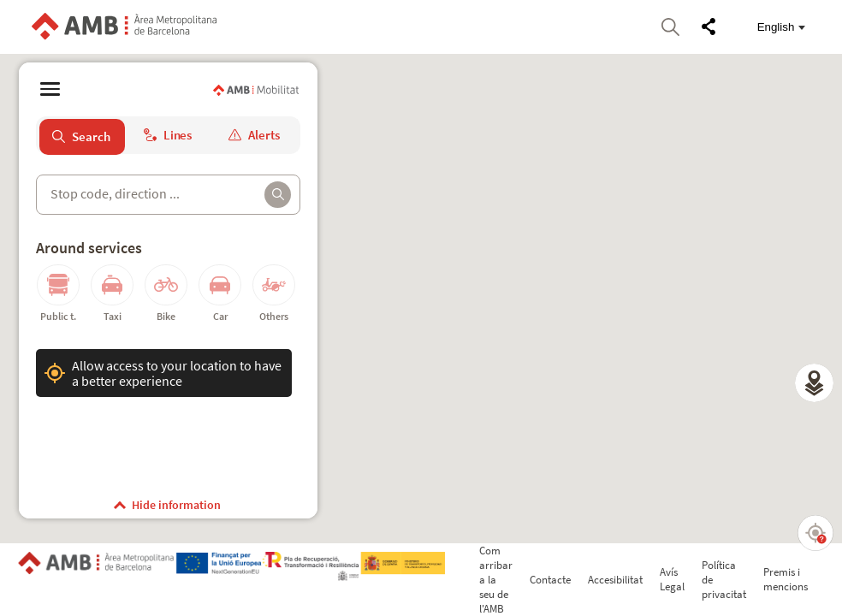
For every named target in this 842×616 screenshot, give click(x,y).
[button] (814, 383)
